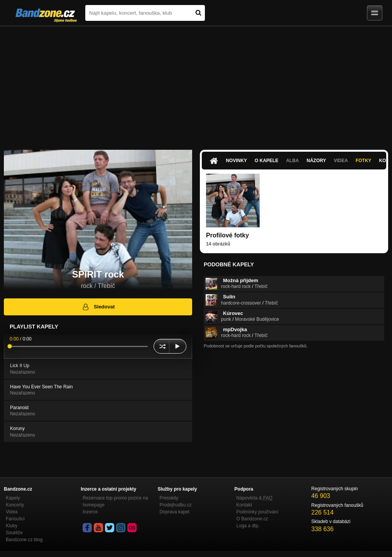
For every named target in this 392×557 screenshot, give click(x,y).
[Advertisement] (196, 84)
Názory (316, 161)
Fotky (364, 161)
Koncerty (15, 505)
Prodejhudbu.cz (175, 505)
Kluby (12, 526)
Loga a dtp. (248, 526)
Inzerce (90, 512)
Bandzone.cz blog (24, 540)
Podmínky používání (258, 512)
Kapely (13, 498)
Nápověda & (254, 498)
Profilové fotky (227, 235)
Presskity (169, 498)
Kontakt (244, 505)
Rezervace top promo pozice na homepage (115, 501)
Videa (341, 161)
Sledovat (98, 307)
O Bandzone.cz (252, 519)
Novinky (236, 161)
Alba (292, 161)
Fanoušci (15, 519)
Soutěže (14, 533)
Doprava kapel (174, 512)
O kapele (266, 161)
